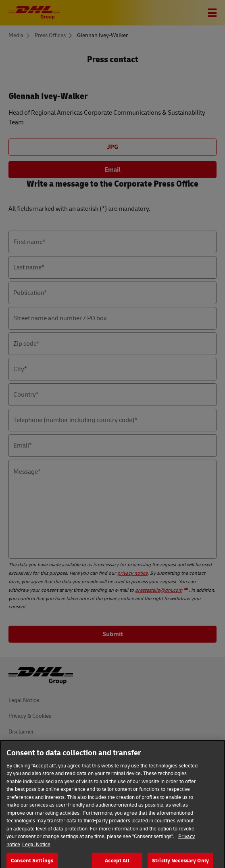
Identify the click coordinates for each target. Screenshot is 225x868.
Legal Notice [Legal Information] (36, 851)
